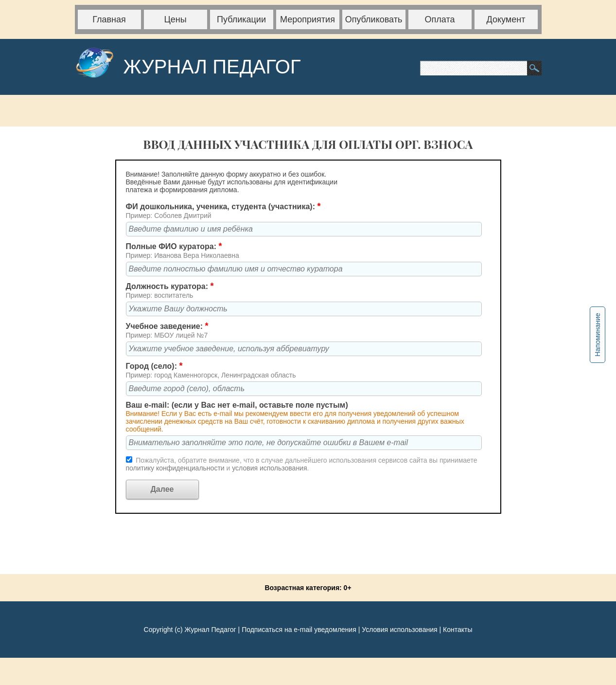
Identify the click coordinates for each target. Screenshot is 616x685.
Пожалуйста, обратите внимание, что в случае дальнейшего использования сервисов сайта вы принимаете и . (302, 464)
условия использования (269, 468)
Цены (175, 19)
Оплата (440, 19)
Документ (506, 19)
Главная (109, 19)
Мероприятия (308, 19)
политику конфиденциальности (176, 468)
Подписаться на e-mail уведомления (299, 630)
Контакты (458, 630)
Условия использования (399, 630)
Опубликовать (374, 19)
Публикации (241, 19)
